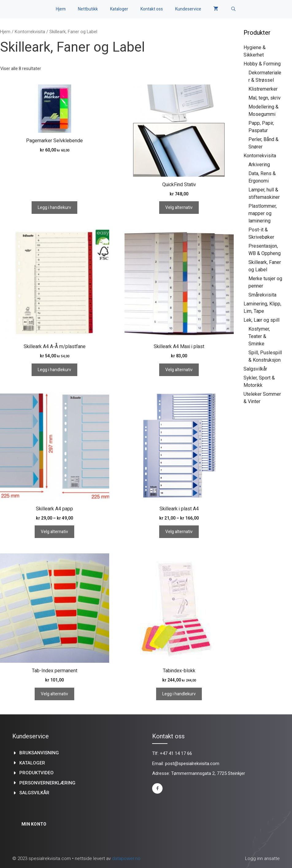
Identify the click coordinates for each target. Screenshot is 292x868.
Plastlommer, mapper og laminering (263, 213)
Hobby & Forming (262, 64)
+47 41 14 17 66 (176, 753)
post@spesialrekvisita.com (192, 764)
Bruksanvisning (39, 753)
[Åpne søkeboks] (233, 9)
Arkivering (259, 165)
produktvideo (36, 773)
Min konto (34, 824)
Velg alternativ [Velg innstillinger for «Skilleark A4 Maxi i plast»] (179, 370)
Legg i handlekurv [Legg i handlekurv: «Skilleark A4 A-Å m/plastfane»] (54, 370)
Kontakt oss (152, 9)
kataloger (32, 763)
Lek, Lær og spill (261, 320)
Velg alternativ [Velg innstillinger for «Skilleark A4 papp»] (54, 532)
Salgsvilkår (255, 369)
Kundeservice (188, 9)
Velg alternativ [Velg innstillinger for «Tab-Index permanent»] (54, 694)
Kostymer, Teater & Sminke (259, 336)
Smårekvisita (262, 295)
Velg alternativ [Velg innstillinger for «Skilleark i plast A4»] (179, 532)
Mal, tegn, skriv (265, 98)
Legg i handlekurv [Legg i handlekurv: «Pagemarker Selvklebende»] (54, 208)
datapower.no (126, 858)
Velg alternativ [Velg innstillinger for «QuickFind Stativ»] (179, 208)
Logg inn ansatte (262, 858)
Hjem (61, 9)
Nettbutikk (88, 9)
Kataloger (119, 9)
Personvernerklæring (47, 783)
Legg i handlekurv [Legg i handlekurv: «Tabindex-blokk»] (179, 694)
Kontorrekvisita (30, 32)
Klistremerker (263, 89)
